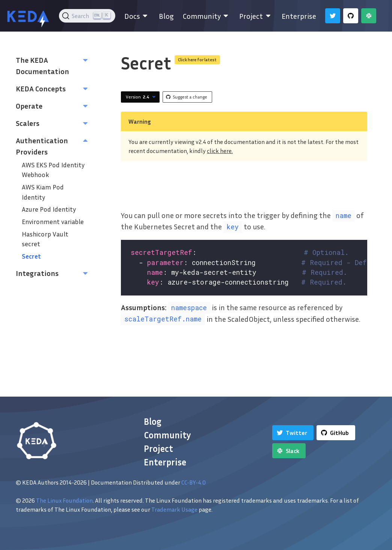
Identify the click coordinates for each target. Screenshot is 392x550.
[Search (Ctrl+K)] (87, 16)
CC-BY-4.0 (194, 482)
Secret (31, 256)
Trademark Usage (174, 509)
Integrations (37, 273)
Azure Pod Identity (49, 209)
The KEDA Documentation (42, 65)
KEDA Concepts (41, 88)
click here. (220, 151)
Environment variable (53, 222)
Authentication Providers (42, 146)
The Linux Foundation (64, 500)
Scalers (28, 123)
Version (142, 97)
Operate (29, 106)
